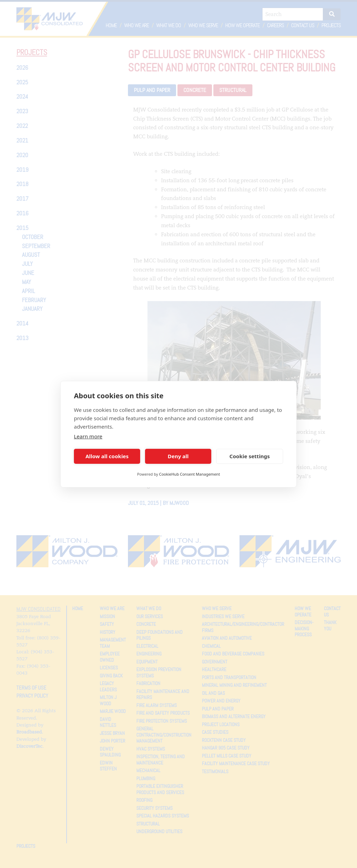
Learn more (88, 436)
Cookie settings (250, 456)
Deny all (178, 456)
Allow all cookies (107, 456)
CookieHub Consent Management (189, 474)
